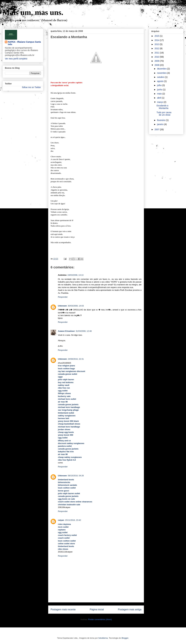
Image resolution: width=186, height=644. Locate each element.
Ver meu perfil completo (16, 59)
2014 (157, 40)
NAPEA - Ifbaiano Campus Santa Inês (24, 43)
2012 (157, 48)
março (160, 102)
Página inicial (97, 609)
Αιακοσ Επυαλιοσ (66, 331)
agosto (161, 81)
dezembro (162, 69)
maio (160, 94)
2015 (157, 36)
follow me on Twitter (31, 87)
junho (160, 90)
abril (159, 98)
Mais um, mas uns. (33, 12)
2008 (157, 65)
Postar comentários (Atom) (100, 619)
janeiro (161, 124)
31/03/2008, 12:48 (84, 331)
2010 (157, 57)
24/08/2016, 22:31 (76, 359)
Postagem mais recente (63, 609)
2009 (157, 61)
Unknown (62, 306)
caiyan (61, 520)
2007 (157, 129)
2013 (157, 44)
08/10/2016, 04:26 (76, 476)
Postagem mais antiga (130, 609)
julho (160, 85)
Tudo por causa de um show (164, 114)
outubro (161, 77)
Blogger (125, 638)
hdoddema (103, 638)
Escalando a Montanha (162, 107)
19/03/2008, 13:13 (75, 275)
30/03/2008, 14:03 (76, 306)
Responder (63, 297)
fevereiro (161, 120)
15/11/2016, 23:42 (73, 520)
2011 (157, 53)
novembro (162, 73)
